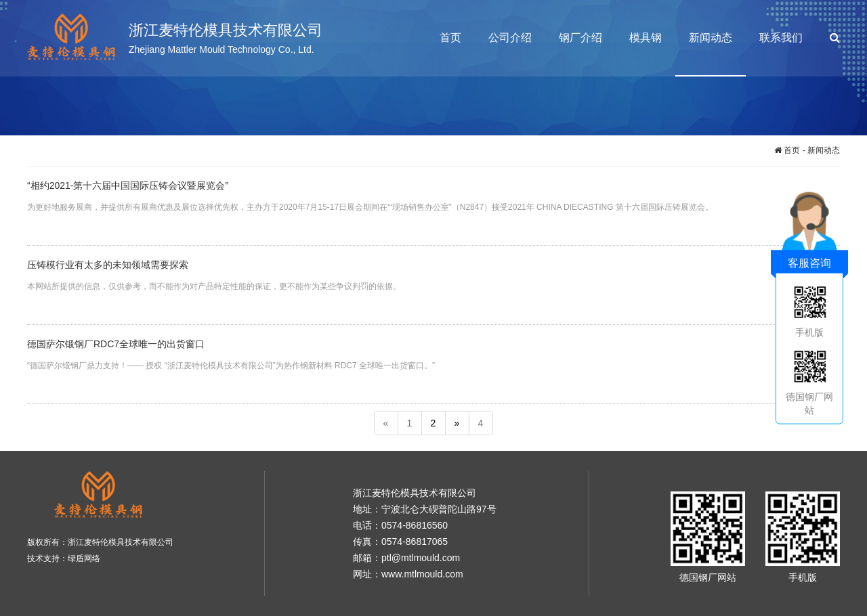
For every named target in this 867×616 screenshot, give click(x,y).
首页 (450, 38)
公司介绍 (510, 38)
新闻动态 (711, 38)
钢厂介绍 (580, 38)
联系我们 (781, 38)
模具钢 (646, 38)
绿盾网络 (84, 558)
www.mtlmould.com (422, 574)
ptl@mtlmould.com (421, 558)
